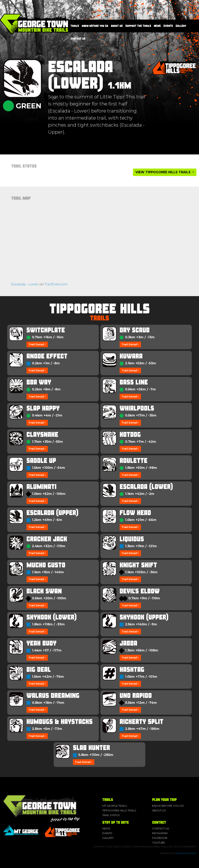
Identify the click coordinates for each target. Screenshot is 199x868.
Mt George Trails (115, 806)
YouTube (159, 843)
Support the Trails (138, 26)
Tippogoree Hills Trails (119, 810)
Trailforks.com (56, 284)
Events (168, 26)
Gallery (181, 26)
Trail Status (111, 815)
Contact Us (78, 39)
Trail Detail (37, 344)
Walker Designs (185, 853)
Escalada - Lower (25, 284)
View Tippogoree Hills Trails (164, 172)
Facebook (160, 838)
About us (117, 26)
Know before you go (95, 26)
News (157, 26)
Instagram (160, 833)
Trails (75, 26)
